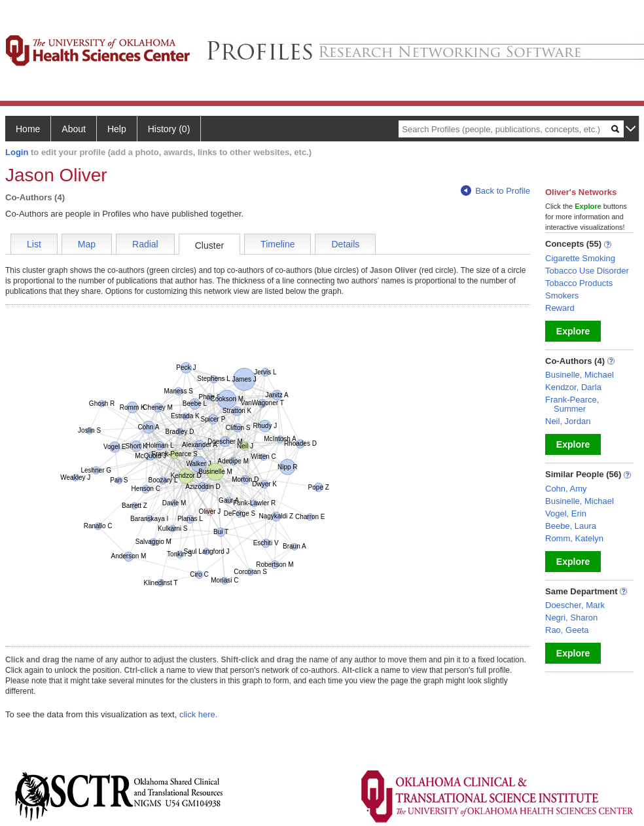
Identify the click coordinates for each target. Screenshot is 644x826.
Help (117, 129)
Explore (573, 331)
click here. (199, 714)
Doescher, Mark (575, 605)
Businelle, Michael (580, 375)
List (34, 244)
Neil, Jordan (568, 421)
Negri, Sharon (571, 618)
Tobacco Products (579, 283)
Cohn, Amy (566, 489)
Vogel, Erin (566, 513)
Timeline (277, 244)
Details (345, 244)
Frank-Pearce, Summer (572, 404)
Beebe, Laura (571, 526)
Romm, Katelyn (574, 538)
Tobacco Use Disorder (587, 271)
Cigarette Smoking (580, 258)
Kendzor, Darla (573, 387)
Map (87, 244)
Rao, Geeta (567, 630)
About (74, 129)
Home (28, 129)
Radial (145, 244)
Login (17, 152)
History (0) (169, 129)
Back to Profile (495, 191)
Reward (560, 308)
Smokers (562, 296)
